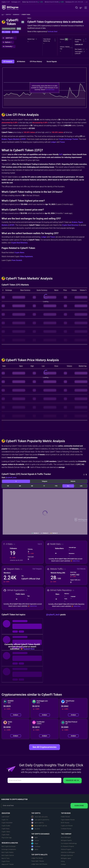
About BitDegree (66, 837)
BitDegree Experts (66, 840)
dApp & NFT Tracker (8, 864)
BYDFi (24, 139)
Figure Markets (14, 139)
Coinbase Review (66, 829)
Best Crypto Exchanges (9, 846)
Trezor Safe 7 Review (38, 861)
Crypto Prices (6, 861)
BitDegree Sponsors (67, 855)
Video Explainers (26, 256)
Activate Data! (53, 32)
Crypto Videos (6, 832)
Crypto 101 (5, 820)
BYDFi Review (65, 823)
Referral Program (66, 849)
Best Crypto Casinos (8, 855)
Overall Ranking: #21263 (9, 29)
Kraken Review (65, 817)
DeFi (61, 154)
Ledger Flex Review (37, 858)
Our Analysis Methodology (69, 843)
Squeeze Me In (72, 780)
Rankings (17, 15)
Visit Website (81, 569)
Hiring (63, 861)
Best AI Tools (6, 858)
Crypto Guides (6, 826)
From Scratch (17, 260)
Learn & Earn (5, 817)
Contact (63, 864)
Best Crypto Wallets (8, 852)
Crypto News (19, 253)
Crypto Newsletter (7, 823)
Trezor (62, 142)
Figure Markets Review (68, 820)
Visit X (40, 544)
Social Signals (52, 62)
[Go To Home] (3, 15)
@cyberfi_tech (11, 478)
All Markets (21, 62)
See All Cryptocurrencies (44, 747)
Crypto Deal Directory (70, 225)
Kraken (4, 139)
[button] (81, 8)
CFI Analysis (8, 62)
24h (66, 39)
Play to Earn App (7, 838)
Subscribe (79, 806)
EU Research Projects (67, 846)
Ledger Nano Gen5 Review (39, 864)
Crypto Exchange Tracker (69, 139)
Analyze (16, 715)
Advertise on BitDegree (68, 852)
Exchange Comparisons (9, 849)
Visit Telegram (37, 569)
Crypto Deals (5, 835)
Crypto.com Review (67, 826)
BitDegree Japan (66, 858)
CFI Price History (36, 62)
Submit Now (76, 561)
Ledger (54, 142)
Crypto (9, 15)
